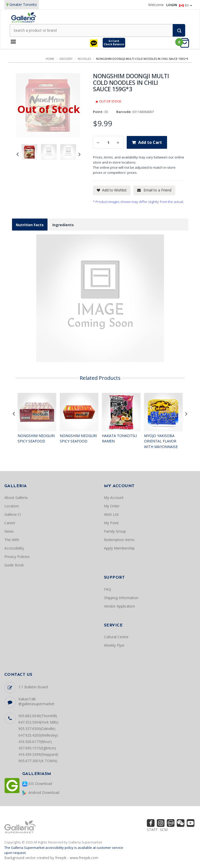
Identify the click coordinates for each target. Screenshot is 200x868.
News (9, 531)
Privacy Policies (17, 557)
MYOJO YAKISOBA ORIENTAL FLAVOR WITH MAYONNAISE (161, 441)
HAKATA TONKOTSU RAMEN (119, 438)
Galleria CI (13, 514)
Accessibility (14, 548)
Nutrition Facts (30, 225)
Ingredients (63, 225)
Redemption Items (119, 540)
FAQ (108, 589)
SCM (164, 830)
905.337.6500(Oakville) (37, 729)
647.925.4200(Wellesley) (38, 735)
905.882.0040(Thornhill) (38, 716)
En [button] (186, 5)
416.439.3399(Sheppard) (38, 754)
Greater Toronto (23, 4)
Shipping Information (121, 598)
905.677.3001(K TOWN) (38, 761)
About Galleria (16, 498)
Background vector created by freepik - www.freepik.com (51, 858)
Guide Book (14, 565)
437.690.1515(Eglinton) (37, 748)
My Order (112, 506)
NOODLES (84, 59)
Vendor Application (119, 606)
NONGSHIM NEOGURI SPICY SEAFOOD (36, 438)
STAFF (152, 830)
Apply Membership (119, 548)
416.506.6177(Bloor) (35, 742)
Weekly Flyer (114, 645)
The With (12, 540)
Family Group (115, 531)
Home (50, 59)
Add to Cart (150, 142)
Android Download (41, 793)
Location (12, 506)
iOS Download (37, 784)
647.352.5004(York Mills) (38, 722)
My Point (111, 523)
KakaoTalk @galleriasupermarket (36, 701)
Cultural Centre (116, 637)
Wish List (111, 514)
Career (10, 523)
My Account (114, 498)
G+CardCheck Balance (114, 43)
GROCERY (66, 59)
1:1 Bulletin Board (33, 687)
